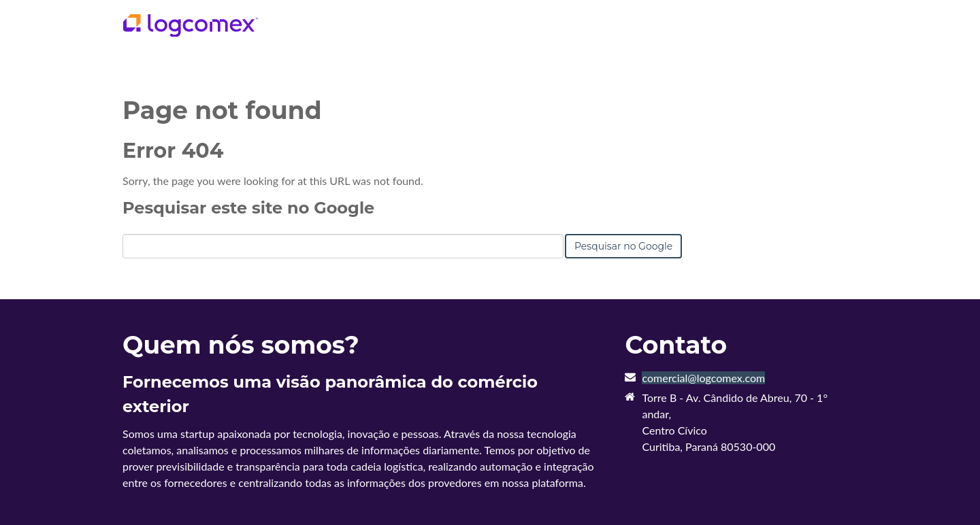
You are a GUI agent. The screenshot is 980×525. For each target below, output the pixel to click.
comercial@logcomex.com (703, 378)
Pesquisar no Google (623, 246)
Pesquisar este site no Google (248, 208)
